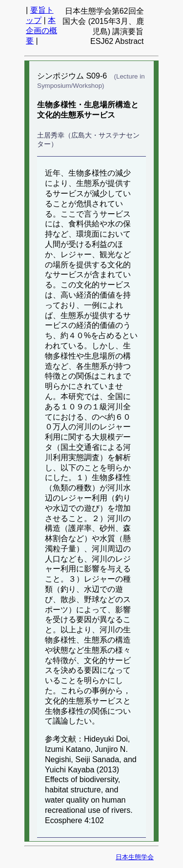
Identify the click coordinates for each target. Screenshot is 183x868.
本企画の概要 (41, 30)
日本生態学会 (135, 857)
